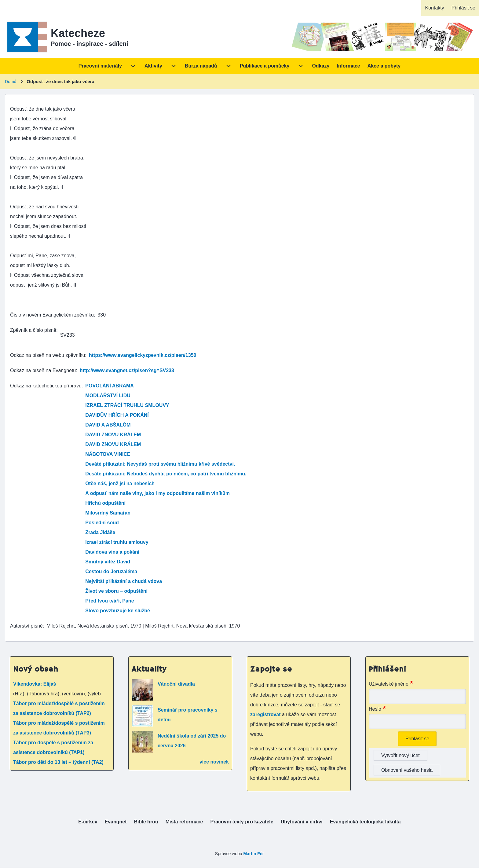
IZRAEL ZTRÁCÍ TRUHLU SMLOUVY (127, 405)
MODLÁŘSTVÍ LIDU (108, 396)
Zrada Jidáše (100, 532)
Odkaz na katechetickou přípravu (46, 386)
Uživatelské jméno (389, 684)
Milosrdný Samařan (108, 513)
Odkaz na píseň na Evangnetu (43, 370)
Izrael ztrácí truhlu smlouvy (117, 542)
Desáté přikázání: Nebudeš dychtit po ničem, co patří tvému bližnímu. (166, 474)
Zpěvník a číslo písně (33, 330)
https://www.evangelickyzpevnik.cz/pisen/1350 (143, 355)
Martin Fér (254, 854)
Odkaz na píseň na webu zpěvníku (48, 355)
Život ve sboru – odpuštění (116, 591)
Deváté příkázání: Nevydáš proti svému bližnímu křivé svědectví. (160, 464)
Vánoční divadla (176, 684)
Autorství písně (26, 626)
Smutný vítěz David (108, 562)
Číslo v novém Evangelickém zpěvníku (52, 315)
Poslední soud (102, 523)
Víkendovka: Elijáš (35, 684)
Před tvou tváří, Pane (110, 601)
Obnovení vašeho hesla (407, 770)
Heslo (375, 709)
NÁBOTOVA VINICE (108, 454)
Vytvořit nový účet (400, 755)
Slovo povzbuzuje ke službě (118, 611)
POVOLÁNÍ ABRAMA (110, 386)
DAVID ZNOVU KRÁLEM (113, 435)
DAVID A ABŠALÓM (108, 425)
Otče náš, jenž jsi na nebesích (120, 483)
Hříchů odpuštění (105, 503)
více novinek (214, 762)
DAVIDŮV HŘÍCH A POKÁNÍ (117, 415)
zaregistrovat (266, 714)
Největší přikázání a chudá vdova (124, 581)
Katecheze (78, 33)
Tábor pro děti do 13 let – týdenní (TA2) (58, 762)
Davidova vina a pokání (112, 552)
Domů (11, 82)
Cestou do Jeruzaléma (111, 571)
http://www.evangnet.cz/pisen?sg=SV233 (127, 370)
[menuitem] (434, 8)
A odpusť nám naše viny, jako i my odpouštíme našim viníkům (157, 493)
